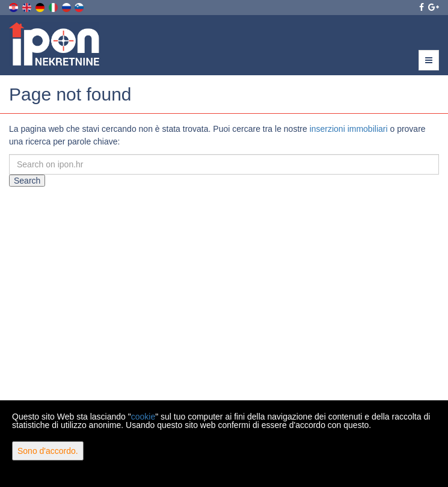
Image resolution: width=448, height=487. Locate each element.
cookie (143, 417)
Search (27, 181)
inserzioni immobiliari (349, 129)
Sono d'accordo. (48, 451)
